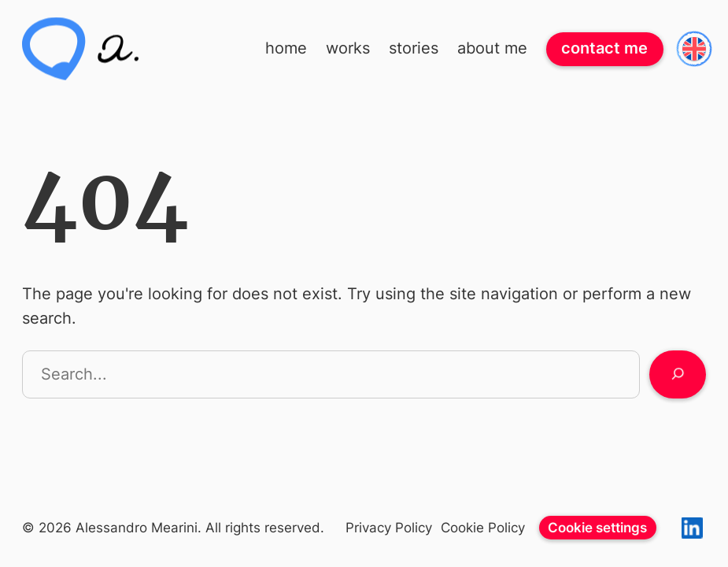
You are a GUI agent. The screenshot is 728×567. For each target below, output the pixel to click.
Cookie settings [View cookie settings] (597, 527)
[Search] (678, 374)
